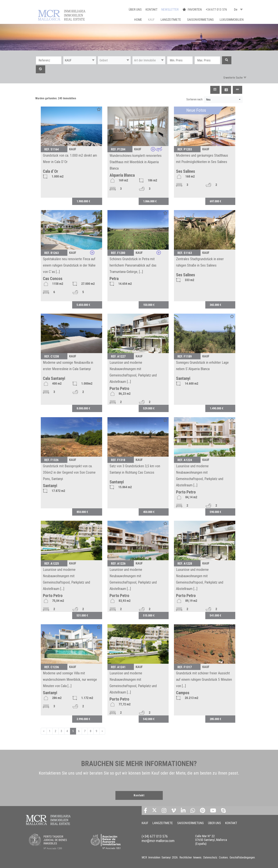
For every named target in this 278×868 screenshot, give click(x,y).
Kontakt (139, 795)
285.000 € (215, 719)
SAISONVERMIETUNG (200, 20)
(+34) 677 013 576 (155, 836)
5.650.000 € (83, 305)
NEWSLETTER (170, 9)
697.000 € (215, 201)
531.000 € (82, 615)
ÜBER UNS (135, 9)
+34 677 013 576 (216, 9)
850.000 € (82, 512)
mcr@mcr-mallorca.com (158, 841)
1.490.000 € (216, 408)
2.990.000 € (83, 719)
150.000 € (149, 305)
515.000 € (149, 615)
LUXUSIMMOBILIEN (232, 20)
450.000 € (149, 512)
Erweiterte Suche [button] (233, 78)
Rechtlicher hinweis (190, 857)
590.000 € (215, 512)
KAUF (151, 20)
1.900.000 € (83, 201)
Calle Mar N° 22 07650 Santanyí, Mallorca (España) (211, 840)
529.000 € (149, 408)
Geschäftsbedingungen (242, 857)
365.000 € (215, 305)
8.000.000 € (83, 408)
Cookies (223, 857)
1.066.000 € (150, 201)
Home (138, 20)
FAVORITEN (192, 9)
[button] (80, 60)
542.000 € (149, 719)
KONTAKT (151, 9)
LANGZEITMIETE (171, 20)
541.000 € (215, 615)
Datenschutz (210, 857)
